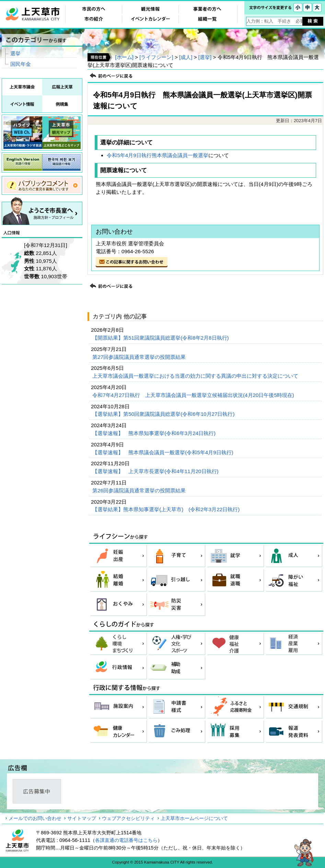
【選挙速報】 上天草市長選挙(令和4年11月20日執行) (156, 471)
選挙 (15, 53)
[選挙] (205, 57)
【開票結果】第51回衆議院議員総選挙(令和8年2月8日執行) (161, 338)
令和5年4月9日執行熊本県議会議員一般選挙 (157, 155)
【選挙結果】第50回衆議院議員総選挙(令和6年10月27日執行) (164, 414)
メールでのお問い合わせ (35, 818)
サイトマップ (82, 818)
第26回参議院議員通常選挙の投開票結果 (140, 490)
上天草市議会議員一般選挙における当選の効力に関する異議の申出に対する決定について (196, 376)
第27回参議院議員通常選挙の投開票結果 (140, 357)
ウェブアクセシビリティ (128, 818)
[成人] (186, 57)
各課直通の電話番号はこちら (126, 840)
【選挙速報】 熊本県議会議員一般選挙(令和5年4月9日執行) (164, 452)
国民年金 (21, 64)
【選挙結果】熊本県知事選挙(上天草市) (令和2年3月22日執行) (167, 509)
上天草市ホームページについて (194, 818)
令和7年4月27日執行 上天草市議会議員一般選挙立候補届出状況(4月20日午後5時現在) (194, 395)
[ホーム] (124, 57)
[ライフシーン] (156, 57)
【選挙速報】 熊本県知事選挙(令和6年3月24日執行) (155, 433)
